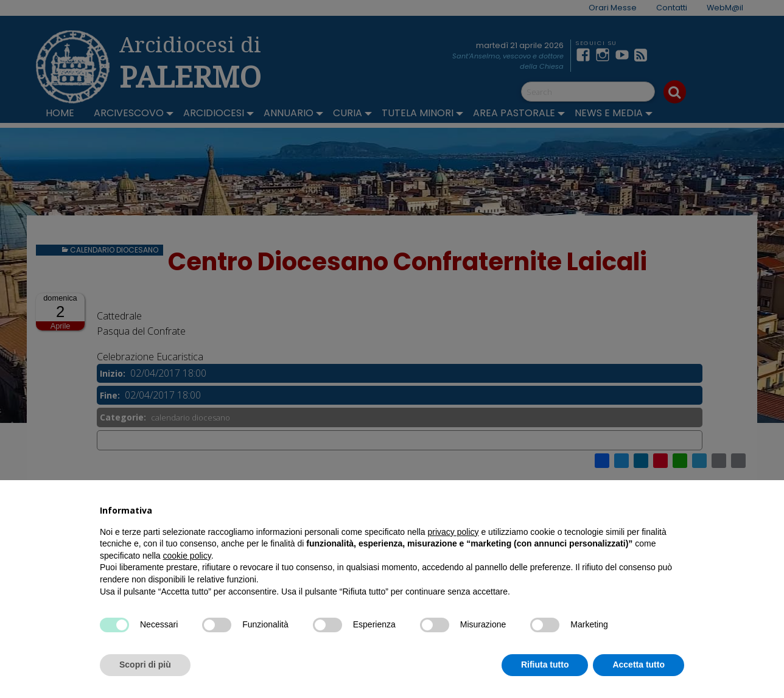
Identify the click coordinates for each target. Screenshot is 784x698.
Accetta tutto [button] (639, 665)
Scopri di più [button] (145, 665)
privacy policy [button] (453, 532)
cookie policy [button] (187, 556)
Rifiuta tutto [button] (545, 665)
